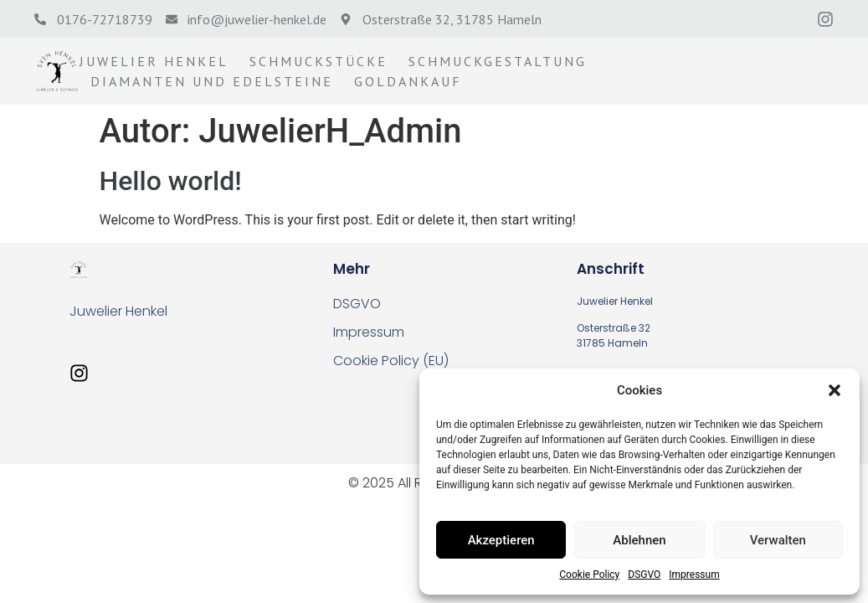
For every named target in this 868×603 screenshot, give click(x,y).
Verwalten (778, 540)
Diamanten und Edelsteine (212, 81)
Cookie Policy (589, 575)
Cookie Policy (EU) (391, 361)
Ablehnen (639, 540)
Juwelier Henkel (154, 61)
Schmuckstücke (318, 61)
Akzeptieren (501, 540)
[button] (835, 390)
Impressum (694, 575)
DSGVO (644, 575)
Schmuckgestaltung (498, 61)
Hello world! (171, 181)
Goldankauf (408, 81)
